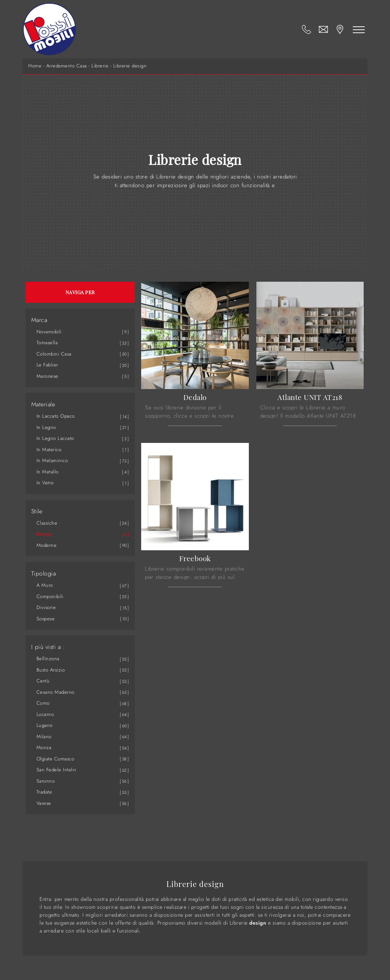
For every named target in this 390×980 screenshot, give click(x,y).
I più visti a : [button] (48, 647)
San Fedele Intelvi (56, 770)
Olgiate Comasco (56, 759)
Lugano (45, 725)
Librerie (100, 66)
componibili (50, 596)
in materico (49, 450)
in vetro (45, 483)
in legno (46, 427)
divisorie (46, 607)
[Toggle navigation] (359, 29)
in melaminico (52, 460)
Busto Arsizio (51, 670)
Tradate (44, 792)
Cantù (43, 681)
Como (43, 703)
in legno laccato (55, 438)
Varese (44, 803)
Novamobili (49, 332)
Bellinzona (48, 659)
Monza (44, 747)
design (45, 534)
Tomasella (47, 343)
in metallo (48, 472)
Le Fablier (47, 365)
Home (35, 66)
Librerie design (130, 66)
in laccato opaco (56, 416)
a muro (45, 585)
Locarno (45, 714)
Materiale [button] (43, 405)
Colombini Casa (54, 354)
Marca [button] (39, 320)
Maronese (47, 376)
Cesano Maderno (56, 692)
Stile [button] (37, 511)
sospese (46, 619)
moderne (47, 545)
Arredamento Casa (67, 66)
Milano (44, 737)
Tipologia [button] (44, 574)
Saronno (46, 781)
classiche (47, 523)
